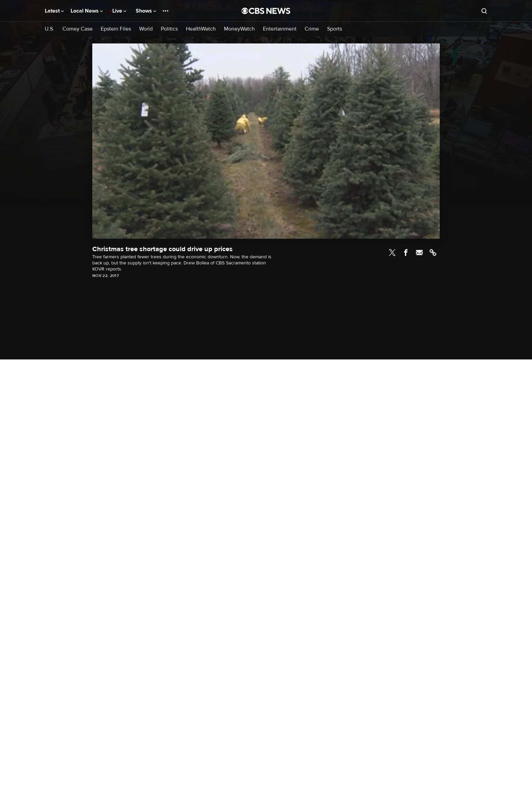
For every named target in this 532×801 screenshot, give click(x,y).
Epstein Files (116, 29)
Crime (312, 29)
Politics (169, 29)
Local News (87, 11)
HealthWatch (201, 29)
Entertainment (280, 29)
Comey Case (78, 29)
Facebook (406, 253)
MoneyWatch (239, 29)
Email (419, 253)
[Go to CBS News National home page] (266, 11)
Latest (54, 11)
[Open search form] (484, 11)
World (146, 29)
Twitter (392, 253)
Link (433, 253)
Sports (335, 29)
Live (119, 11)
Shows (146, 11)
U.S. (50, 29)
